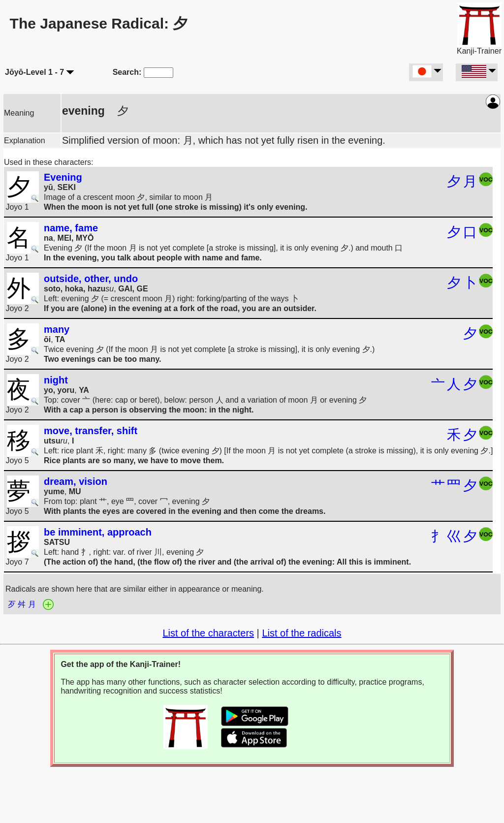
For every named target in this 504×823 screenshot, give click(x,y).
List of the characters (208, 633)
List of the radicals (301, 633)
